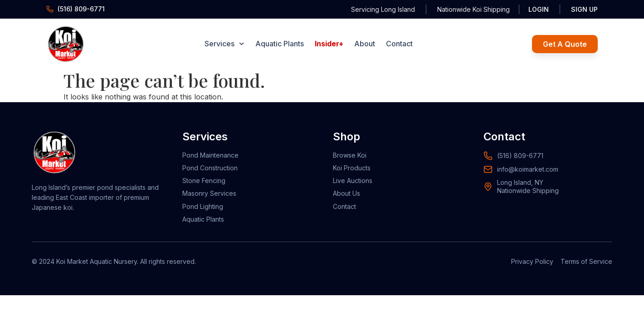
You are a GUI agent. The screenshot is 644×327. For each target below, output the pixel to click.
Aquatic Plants (280, 44)
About (365, 44)
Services (224, 44)
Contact (399, 44)
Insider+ (329, 44)
